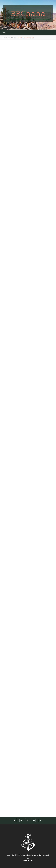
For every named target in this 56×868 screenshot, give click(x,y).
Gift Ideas (13, 38)
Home (5, 38)
